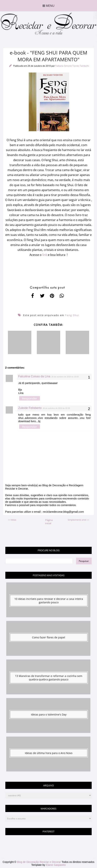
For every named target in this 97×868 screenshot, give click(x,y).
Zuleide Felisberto (30, 408)
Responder (30, 398)
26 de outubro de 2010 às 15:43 (65, 377)
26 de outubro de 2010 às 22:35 (56, 408)
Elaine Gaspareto (56, 865)
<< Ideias (12, 520)
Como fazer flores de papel (49, 637)
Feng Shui (72, 315)
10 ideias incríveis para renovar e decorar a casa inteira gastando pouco (49, 601)
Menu (48, 6)
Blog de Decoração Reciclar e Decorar (39, 862)
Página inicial (49, 522)
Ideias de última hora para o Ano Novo (49, 753)
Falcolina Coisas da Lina (34, 376)
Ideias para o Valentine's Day (49, 714)
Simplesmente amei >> (78, 520)
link (44, 255)
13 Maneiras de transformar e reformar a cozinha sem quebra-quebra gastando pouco (49, 678)
